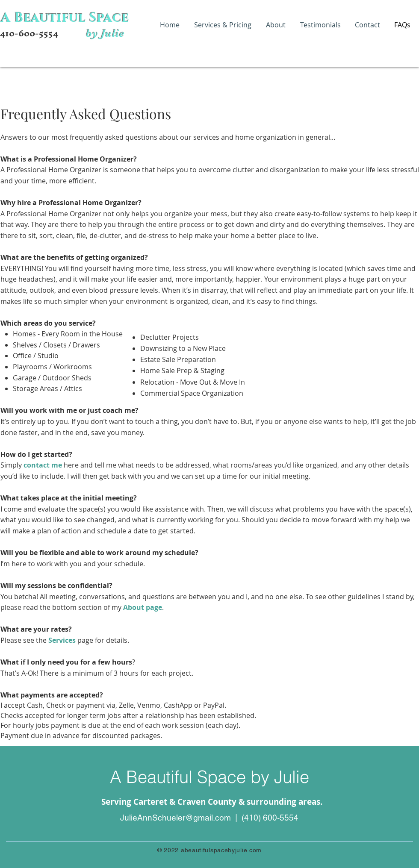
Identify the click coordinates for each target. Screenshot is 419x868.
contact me (43, 465)
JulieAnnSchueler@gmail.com (176, 818)
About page (143, 607)
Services (62, 640)
